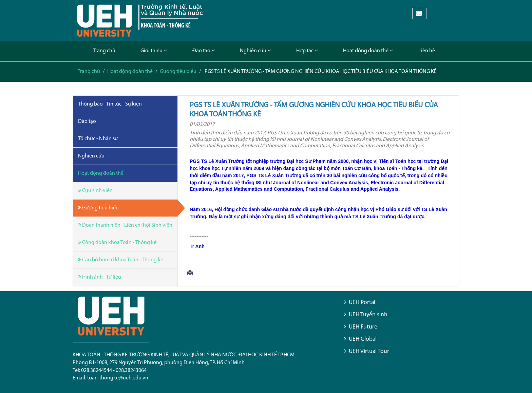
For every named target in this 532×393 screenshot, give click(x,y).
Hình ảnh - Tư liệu (100, 277)
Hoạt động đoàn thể (368, 51)
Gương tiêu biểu (178, 72)
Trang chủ (104, 51)
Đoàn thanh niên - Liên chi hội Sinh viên (125, 225)
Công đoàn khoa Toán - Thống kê (117, 242)
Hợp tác (307, 51)
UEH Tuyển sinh (368, 315)
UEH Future (363, 327)
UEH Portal (362, 303)
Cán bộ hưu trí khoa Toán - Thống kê (121, 260)
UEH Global (363, 339)
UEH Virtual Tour (369, 351)
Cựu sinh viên (95, 191)
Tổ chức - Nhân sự (98, 139)
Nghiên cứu (255, 51)
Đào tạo (204, 51)
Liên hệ (427, 51)
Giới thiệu (154, 51)
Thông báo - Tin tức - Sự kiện (110, 104)
